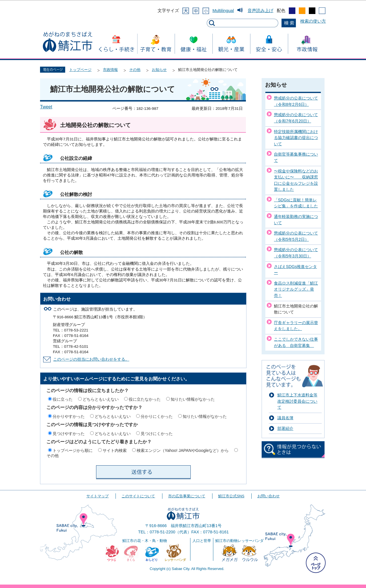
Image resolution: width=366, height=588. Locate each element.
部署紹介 (285, 428)
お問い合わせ (268, 496)
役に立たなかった (145, 399)
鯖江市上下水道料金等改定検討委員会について (297, 401)
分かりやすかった (69, 416)
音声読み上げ (260, 10)
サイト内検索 (115, 450)
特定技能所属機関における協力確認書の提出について (296, 138)
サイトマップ (98, 496)
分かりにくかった (157, 416)
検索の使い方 (313, 21)
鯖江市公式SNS (231, 496)
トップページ (80, 70)
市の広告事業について (187, 496)
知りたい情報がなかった (193, 399)
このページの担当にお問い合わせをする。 (91, 359)
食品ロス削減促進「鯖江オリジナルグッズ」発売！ (296, 289)
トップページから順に (73, 450)
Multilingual (223, 10)
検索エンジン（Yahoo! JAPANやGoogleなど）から (183, 450)
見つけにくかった (157, 434)
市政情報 (110, 70)
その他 (135, 70)
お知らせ (159, 70)
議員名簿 (285, 418)
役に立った (63, 399)
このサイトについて (138, 496)
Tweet (46, 107)
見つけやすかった (69, 434)
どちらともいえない (101, 399)
